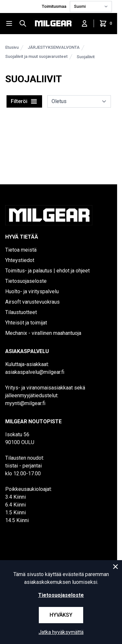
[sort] (79, 101)
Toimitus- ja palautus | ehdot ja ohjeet (47, 271)
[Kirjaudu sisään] (84, 23)
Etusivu (12, 47)
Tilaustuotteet (21, 312)
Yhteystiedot (20, 260)
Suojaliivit (86, 57)
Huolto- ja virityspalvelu (32, 291)
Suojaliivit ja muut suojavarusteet (36, 56)
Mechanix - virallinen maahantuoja (43, 333)
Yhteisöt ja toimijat (26, 323)
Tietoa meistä (21, 250)
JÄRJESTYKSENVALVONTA (54, 47)
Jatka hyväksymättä (61, 632)
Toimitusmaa (54, 6)
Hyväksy (61, 615)
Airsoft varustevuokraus (32, 302)
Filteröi (24, 101)
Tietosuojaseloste (26, 281)
